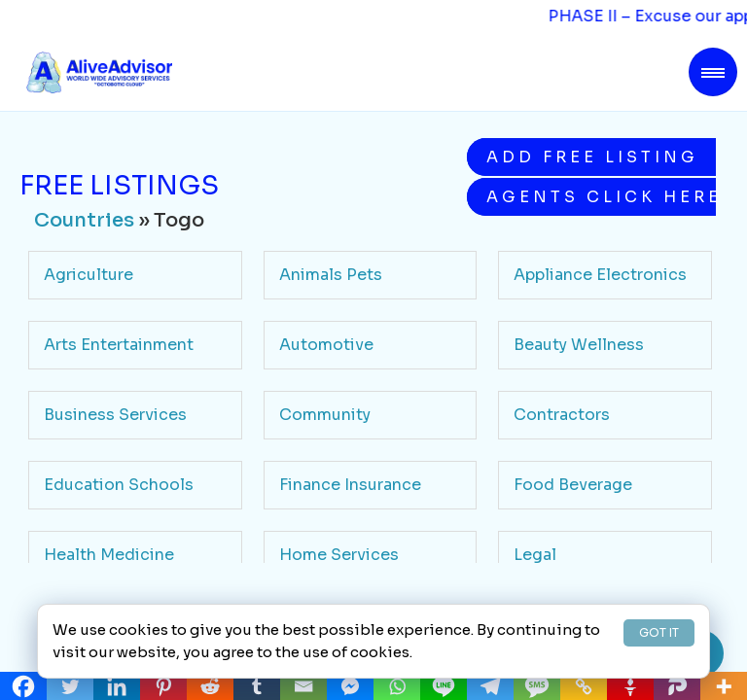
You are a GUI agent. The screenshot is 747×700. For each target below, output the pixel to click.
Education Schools (119, 485)
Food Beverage (573, 485)
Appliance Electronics (600, 275)
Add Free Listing (592, 157)
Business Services (115, 415)
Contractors (562, 415)
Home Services (339, 555)
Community (325, 415)
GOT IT (659, 632)
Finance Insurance (350, 485)
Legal (535, 555)
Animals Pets (331, 275)
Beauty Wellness (579, 345)
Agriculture (89, 275)
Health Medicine (109, 555)
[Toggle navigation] (713, 72)
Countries (84, 220)
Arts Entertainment (119, 345)
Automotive (326, 345)
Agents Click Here (601, 197)
